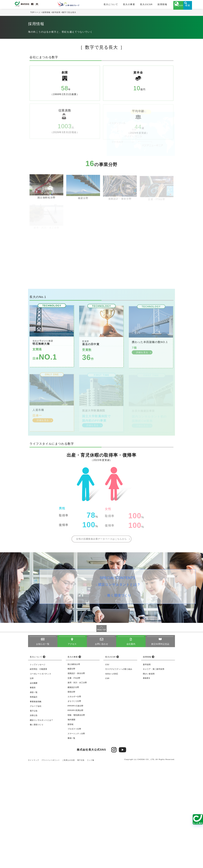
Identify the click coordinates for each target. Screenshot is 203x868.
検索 (182, 8)
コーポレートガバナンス (40, 778)
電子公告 (34, 815)
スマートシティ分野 (76, 837)
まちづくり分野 (74, 805)
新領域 (70, 828)
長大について (107, 5)
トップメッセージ (38, 768)
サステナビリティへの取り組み (119, 773)
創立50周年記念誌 (160, 748)
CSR (107, 782)
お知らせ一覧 (43, 748)
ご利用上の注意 (69, 864)
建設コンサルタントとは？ (120, 689)
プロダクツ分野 (74, 833)
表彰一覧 (34, 796)
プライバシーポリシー (51, 864)
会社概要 (34, 787)
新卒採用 (57, 15)
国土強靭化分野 (74, 768)
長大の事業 (122, 5)
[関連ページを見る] (198, 819)
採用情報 (151, 5)
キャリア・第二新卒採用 (154, 773)
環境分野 (71, 796)
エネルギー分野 (74, 800)
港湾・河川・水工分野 (77, 786)
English (168, 8)
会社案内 (131, 748)
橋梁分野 (71, 773)
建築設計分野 (73, 791)
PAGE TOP (101, 733)
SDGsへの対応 (112, 778)
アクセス (72, 748)
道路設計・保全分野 (76, 777)
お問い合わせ (102, 748)
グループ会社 (36, 810)
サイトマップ (34, 864)
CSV (107, 768)
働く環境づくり (120, 702)
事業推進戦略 (36, 805)
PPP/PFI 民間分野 (75, 814)
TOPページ (35, 15)
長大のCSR (137, 5)
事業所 (33, 791)
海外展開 (71, 823)
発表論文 (34, 801)
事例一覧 (71, 842)
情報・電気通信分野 (76, 819)
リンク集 (91, 864)
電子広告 (81, 864)
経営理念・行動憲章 (38, 773)
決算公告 (34, 819)
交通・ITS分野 (74, 782)
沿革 (32, 782)
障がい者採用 (149, 778)
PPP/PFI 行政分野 (75, 810)
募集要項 (147, 782)
